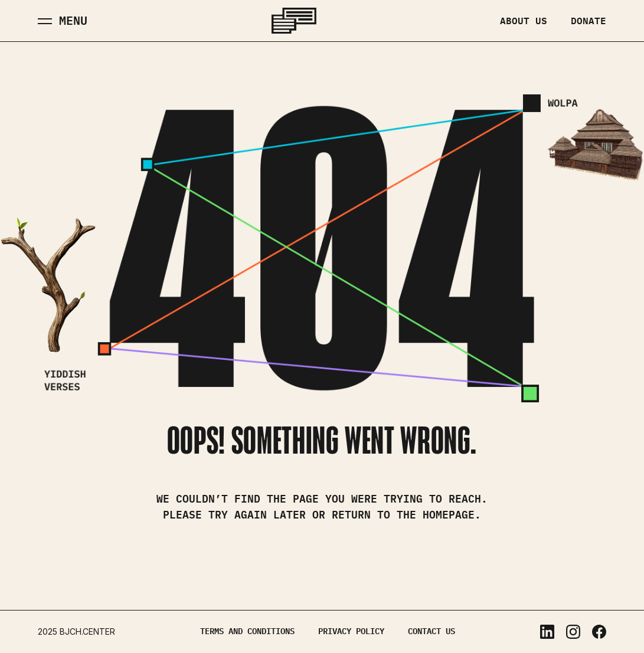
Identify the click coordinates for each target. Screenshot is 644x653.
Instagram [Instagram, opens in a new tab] (573, 632)
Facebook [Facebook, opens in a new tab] (599, 632)
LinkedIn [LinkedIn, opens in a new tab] (547, 632)
